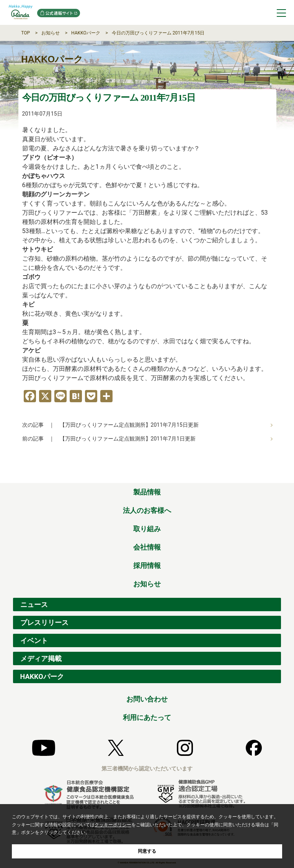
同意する (147, 851)
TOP (25, 33)
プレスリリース (44, 622)
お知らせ (51, 33)
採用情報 (147, 565)
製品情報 (147, 492)
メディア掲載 (41, 658)
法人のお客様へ (147, 510)
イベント (34, 640)
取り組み (147, 529)
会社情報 (147, 547)
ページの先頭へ (276, 475)
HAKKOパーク (86, 33)
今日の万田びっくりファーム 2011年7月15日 (158, 33)
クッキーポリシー (113, 825)
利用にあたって (147, 717)
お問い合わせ (147, 699)
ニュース (34, 604)
